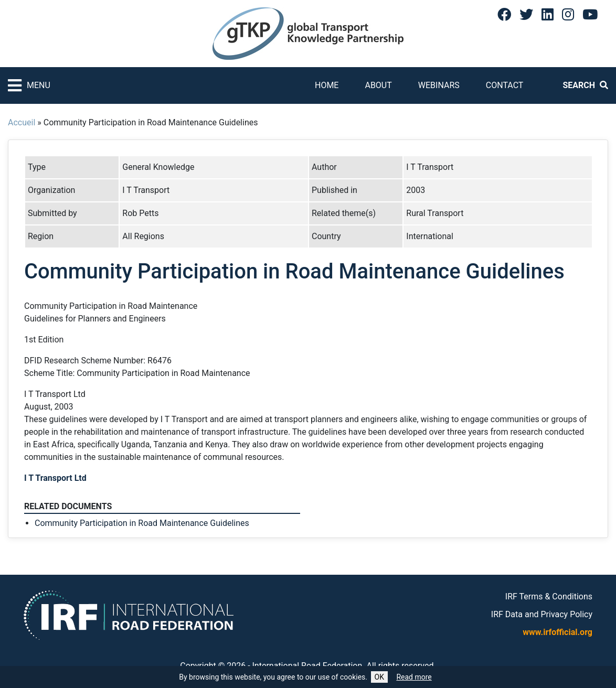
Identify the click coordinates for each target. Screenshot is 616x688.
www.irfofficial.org (557, 632)
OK (379, 677)
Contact (505, 85)
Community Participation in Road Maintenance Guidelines (142, 523)
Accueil (22, 122)
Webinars (439, 85)
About (378, 85)
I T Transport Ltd (55, 478)
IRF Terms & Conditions (549, 596)
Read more (414, 677)
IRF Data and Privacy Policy (542, 614)
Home (327, 85)
